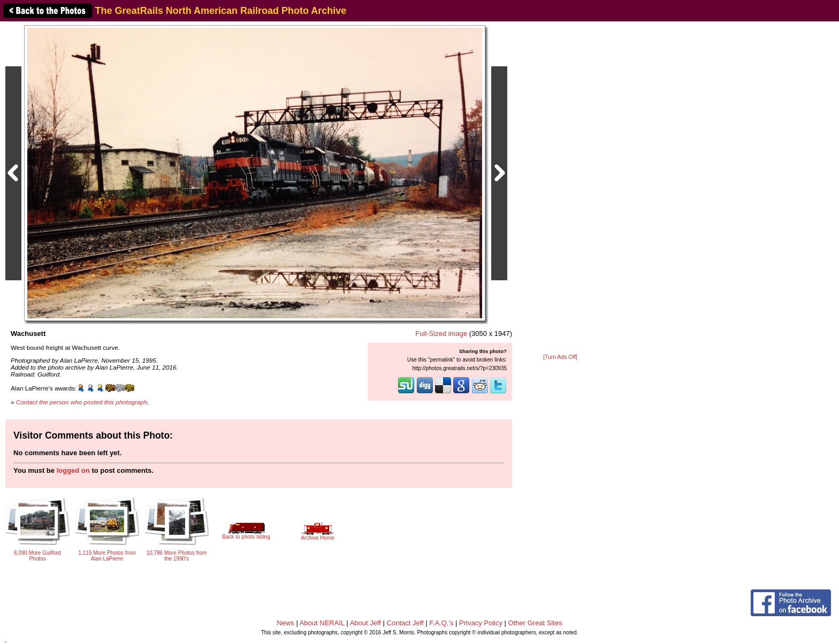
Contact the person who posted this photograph (82, 402)
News (285, 623)
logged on (73, 470)
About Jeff (365, 623)
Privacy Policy (481, 623)
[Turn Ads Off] (560, 357)
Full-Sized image (441, 333)
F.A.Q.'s (441, 623)
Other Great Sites (535, 623)
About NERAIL (322, 623)
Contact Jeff (405, 623)
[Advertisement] (560, 188)
